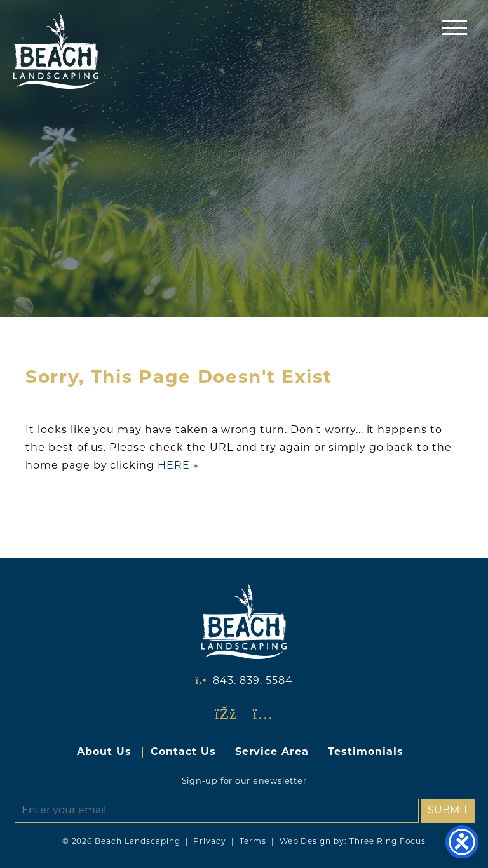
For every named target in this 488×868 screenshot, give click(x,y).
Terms (253, 842)
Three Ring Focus (388, 842)
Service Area (272, 752)
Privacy (210, 842)
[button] (455, 27)
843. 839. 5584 (253, 681)
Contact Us (183, 752)
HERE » (178, 466)
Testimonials (366, 752)
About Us (104, 752)
